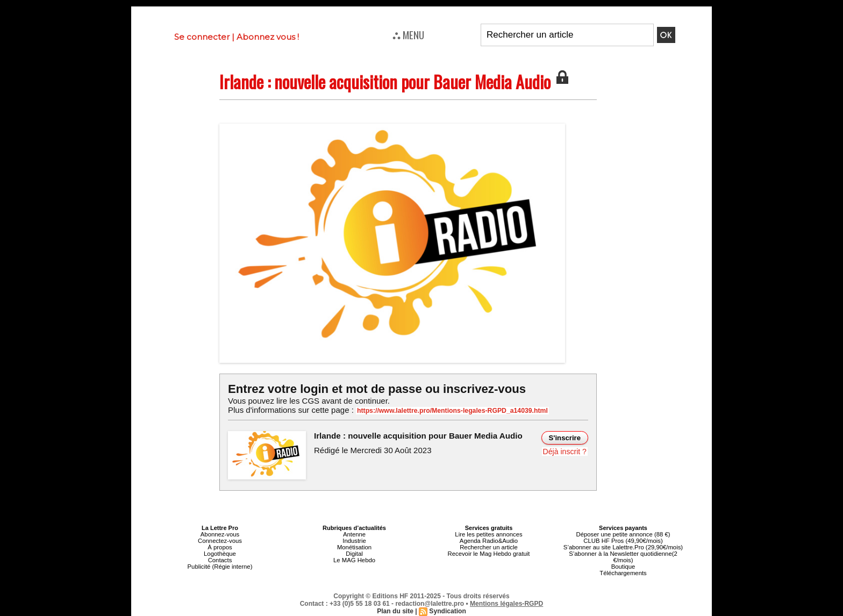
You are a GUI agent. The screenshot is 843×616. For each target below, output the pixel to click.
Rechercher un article (489, 547)
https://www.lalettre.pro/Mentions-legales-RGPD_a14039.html (451, 411)
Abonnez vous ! (268, 37)
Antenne (355, 534)
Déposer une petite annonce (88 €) (623, 534)
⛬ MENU (408, 34)
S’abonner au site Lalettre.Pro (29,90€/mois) (623, 547)
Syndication (447, 611)
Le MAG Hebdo (354, 560)
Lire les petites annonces (489, 534)
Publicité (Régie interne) (220, 567)
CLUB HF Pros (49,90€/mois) (623, 541)
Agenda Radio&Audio (488, 541)
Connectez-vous (220, 541)
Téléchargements (623, 573)
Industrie (354, 541)
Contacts (220, 560)
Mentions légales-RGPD (507, 604)
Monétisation (354, 547)
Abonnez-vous (220, 534)
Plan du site (395, 611)
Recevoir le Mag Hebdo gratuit (489, 554)
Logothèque (220, 554)
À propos (220, 547)
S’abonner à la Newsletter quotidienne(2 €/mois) (623, 557)
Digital (355, 554)
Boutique (623, 567)
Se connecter (202, 37)
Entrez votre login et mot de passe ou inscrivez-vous (376, 389)
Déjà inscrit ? (565, 452)
